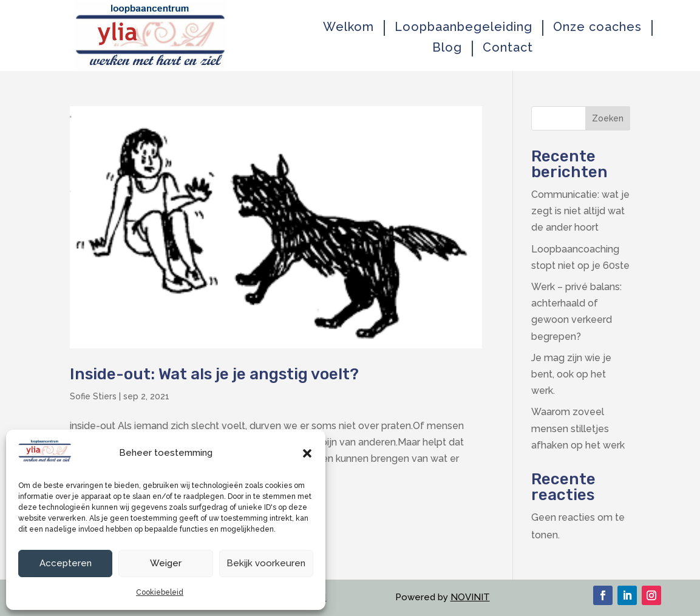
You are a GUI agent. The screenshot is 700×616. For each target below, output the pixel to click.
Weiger (166, 563)
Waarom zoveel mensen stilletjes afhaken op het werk (578, 428)
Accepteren (66, 563)
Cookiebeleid (160, 592)
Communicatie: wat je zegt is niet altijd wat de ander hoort (580, 211)
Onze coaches (597, 27)
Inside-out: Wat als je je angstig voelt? (214, 374)
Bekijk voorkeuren (266, 563)
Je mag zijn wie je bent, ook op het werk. (571, 374)
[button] (307, 453)
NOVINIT (470, 597)
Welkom (348, 27)
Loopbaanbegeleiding (464, 27)
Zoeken (608, 118)
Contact (508, 48)
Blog (447, 48)
